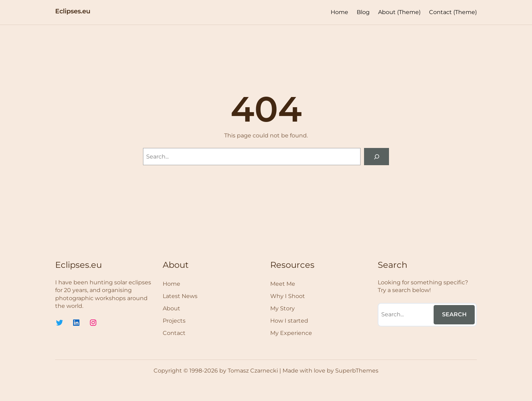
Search (454, 314)
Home (339, 12)
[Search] (377, 157)
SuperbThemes (357, 371)
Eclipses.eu (73, 11)
